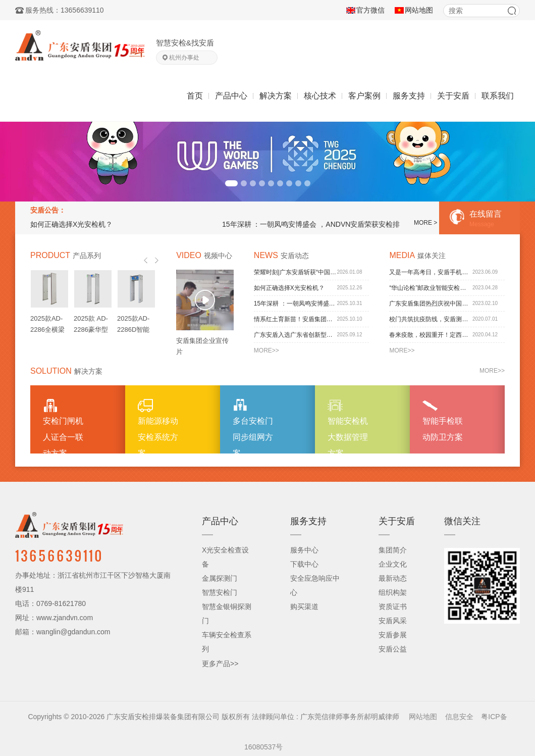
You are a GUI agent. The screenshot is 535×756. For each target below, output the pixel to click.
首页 (195, 96)
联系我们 (498, 96)
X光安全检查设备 (225, 557)
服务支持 (409, 96)
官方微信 (370, 10)
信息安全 (459, 717)
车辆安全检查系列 (227, 642)
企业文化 (393, 564)
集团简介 (393, 550)
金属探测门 (220, 578)
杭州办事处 (184, 58)
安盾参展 (393, 635)
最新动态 (393, 578)
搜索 (512, 11)
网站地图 (419, 10)
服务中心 (304, 550)
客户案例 (364, 96)
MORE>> (266, 350)
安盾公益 (393, 649)
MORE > (425, 223)
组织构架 (393, 592)
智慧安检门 (220, 592)
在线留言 (484, 219)
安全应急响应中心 (315, 585)
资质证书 (393, 607)
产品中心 (231, 96)
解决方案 (276, 96)
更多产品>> (220, 664)
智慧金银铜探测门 (227, 614)
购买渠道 (304, 607)
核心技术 (320, 96)
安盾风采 (393, 621)
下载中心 (304, 564)
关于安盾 (453, 96)
